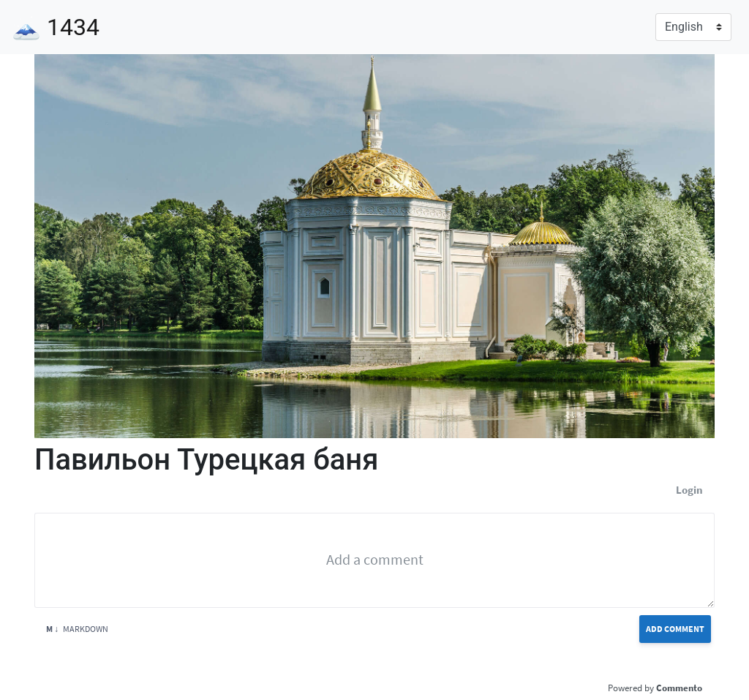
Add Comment (675, 629)
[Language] (693, 27)
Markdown (77, 629)
